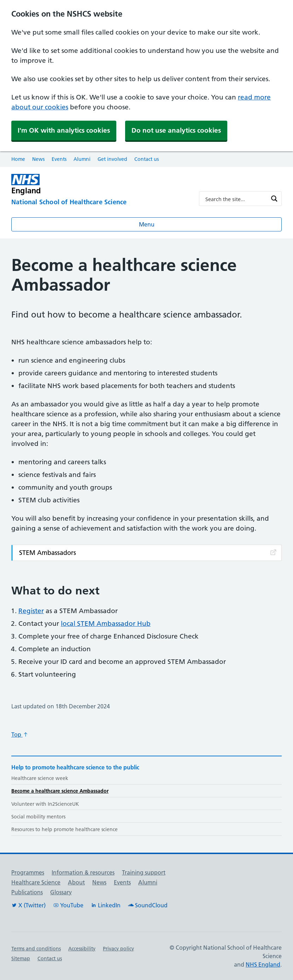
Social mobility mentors (38, 817)
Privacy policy (118, 949)
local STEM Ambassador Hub (106, 624)
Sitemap (21, 958)
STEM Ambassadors (148, 553)
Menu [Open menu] (147, 224)
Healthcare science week (40, 778)
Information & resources (83, 872)
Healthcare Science (36, 882)
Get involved (112, 159)
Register (31, 611)
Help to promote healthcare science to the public (75, 767)
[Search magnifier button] (274, 199)
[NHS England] (99, 184)
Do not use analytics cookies (176, 130)
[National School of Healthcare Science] (99, 202)
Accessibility (82, 949)
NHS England (263, 964)
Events (59, 159)
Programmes (28, 872)
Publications (27, 892)
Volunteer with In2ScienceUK (45, 804)
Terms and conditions (36, 949)
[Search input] (236, 199)
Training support (144, 872)
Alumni (82, 159)
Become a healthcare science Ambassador (60, 791)
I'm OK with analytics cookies (64, 130)
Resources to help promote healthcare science (65, 829)
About (76, 882)
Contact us (146, 159)
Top (20, 734)
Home (18, 159)
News (38, 159)
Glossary (61, 892)
